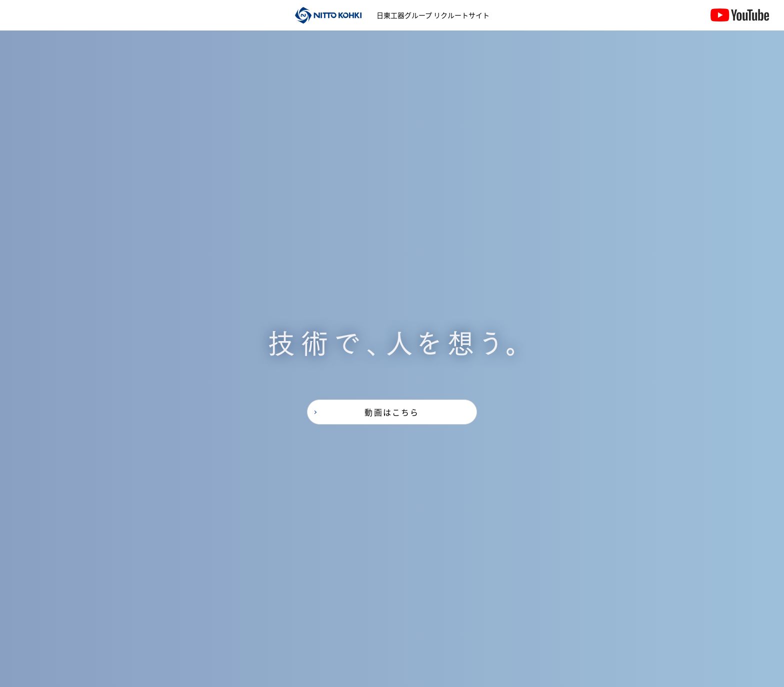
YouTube (740, 25)
